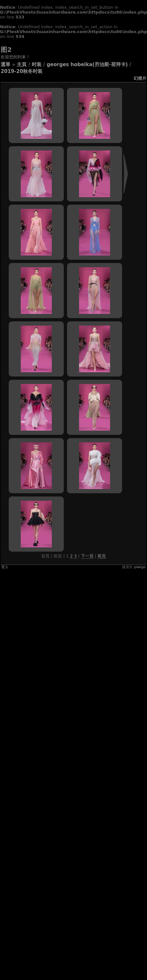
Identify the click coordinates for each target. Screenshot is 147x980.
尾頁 (102, 556)
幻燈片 (140, 78)
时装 (37, 65)
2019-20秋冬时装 (22, 71)
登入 (5, 567)
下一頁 (87, 556)
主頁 (22, 65)
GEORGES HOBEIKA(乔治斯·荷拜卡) (87, 65)
